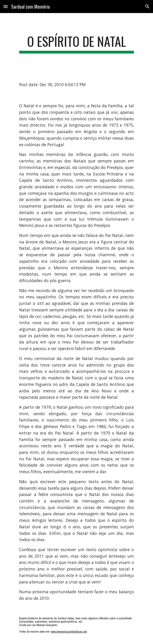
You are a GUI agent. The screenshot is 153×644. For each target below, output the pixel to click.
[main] (76, 44)
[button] (6, 6)
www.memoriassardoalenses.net (69, 631)
